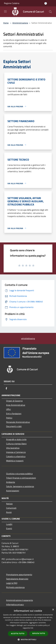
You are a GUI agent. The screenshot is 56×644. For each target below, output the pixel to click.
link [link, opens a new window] (32, 628)
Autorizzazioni (13, 491)
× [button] (53, 610)
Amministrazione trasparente (20, 600)
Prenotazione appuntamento (19, 575)
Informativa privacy (15, 604)
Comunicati (11, 508)
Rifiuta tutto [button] (39, 633)
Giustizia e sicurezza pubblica (19, 474)
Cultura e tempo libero (16, 444)
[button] (28, 639)
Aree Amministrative (16, 405)
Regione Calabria (12, 3)
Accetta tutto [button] (18, 634)
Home (6, 23)
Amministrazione (20, 23)
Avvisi (9, 512)
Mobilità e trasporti (15, 461)
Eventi (9, 528)
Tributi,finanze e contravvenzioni (21, 478)
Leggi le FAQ (12, 583)
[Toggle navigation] (5, 11)
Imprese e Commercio (16, 452)
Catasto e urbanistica (16, 456)
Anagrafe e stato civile (16, 439)
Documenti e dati (14, 426)
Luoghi (9, 524)
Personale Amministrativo (18, 422)
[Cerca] (50, 12)
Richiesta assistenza (15, 587)
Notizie (9, 504)
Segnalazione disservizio (17, 579)
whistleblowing (28, 338)
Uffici (8, 409)
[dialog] (28, 625)
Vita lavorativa (13, 448)
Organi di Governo (14, 401)
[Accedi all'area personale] (46, 3)
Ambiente (11, 482)
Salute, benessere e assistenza (20, 486)
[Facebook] (6, 388)
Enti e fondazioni (14, 414)
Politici (9, 418)
